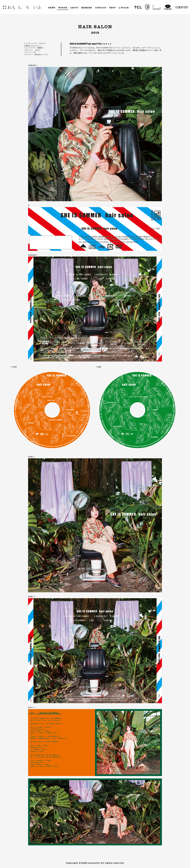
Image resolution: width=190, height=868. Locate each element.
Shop (112, 8)
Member (87, 8)
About (74, 8)
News (52, 8)
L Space (124, 8)
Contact (101, 8)
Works (63, 8)
